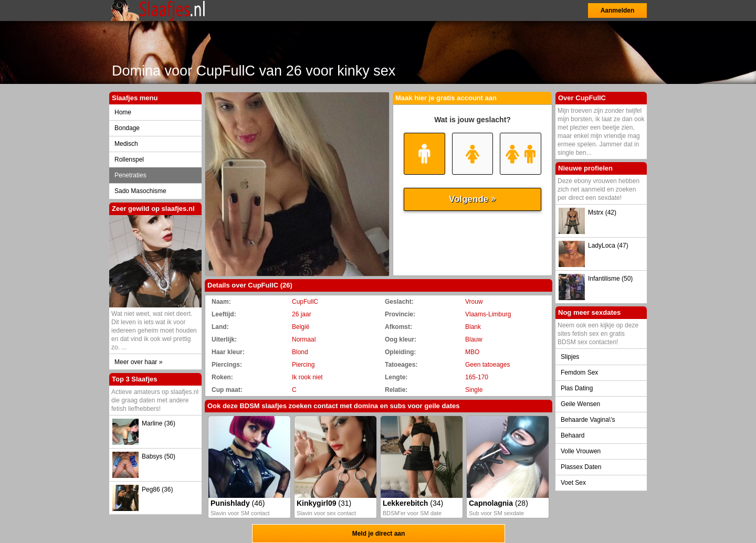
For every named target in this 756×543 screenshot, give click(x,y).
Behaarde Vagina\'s (588, 420)
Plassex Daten (581, 467)
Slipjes (570, 357)
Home (123, 112)
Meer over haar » (138, 362)
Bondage (127, 128)
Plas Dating (577, 388)
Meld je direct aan (379, 534)
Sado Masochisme (140, 191)
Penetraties (130, 175)
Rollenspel (129, 159)
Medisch (126, 144)
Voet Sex (573, 483)
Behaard (573, 435)
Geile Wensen (580, 404)
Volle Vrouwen (581, 451)
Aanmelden (618, 10)
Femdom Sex (579, 372)
